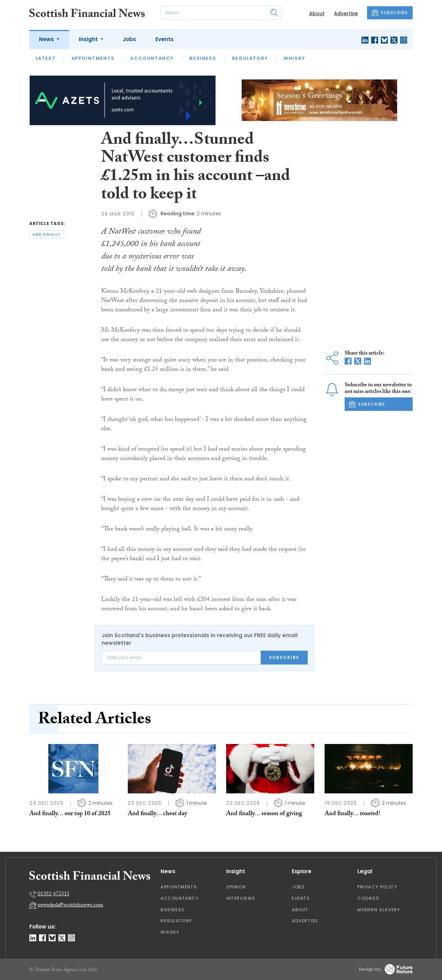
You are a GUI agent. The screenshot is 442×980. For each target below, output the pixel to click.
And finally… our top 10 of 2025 (70, 814)
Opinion (236, 887)
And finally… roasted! (352, 814)
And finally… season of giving (264, 814)
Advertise (346, 13)
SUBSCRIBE (390, 13)
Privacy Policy (377, 887)
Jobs (129, 39)
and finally (47, 234)
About (317, 13)
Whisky (294, 58)
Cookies (368, 898)
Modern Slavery (379, 910)
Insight (89, 39)
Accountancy (152, 58)
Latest (46, 58)
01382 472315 (54, 894)
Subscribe (284, 657)
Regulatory (250, 58)
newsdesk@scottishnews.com (70, 906)
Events (165, 39)
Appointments (93, 58)
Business (203, 58)
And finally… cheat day (157, 814)
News (47, 39)
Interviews (241, 898)
